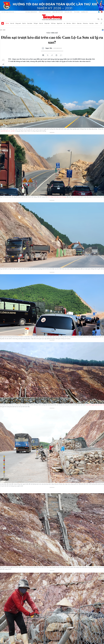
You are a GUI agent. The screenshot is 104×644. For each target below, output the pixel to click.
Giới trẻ (41, 23)
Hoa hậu (91, 23)
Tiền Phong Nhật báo (45, 12)
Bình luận (3, 73)
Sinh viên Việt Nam (58, 12)
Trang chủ (3, 23)
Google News (103, 30)
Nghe (3, 60)
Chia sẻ (3, 64)
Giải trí (74, 23)
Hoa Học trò (68, 12)
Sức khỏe (30, 23)
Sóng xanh (18, 23)
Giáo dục (79, 23)
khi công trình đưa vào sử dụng (57, 197)
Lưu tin (3, 69)
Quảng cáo (85, 12)
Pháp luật (47, 23)
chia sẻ (43, 55)
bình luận (61, 55)
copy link (52, 55)
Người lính (60, 23)
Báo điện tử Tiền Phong (52, 17)
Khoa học (85, 23)
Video (97, 23)
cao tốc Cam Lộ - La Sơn (8, 131)
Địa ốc (24, 23)
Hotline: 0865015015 (31, 12)
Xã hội (7, 23)
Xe (64, 23)
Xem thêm (101, 23)
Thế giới (36, 23)
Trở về (3, 78)
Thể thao (53, 23)
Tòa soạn (77, 12)
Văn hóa (69, 23)
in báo (56, 55)
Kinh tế (12, 23)
